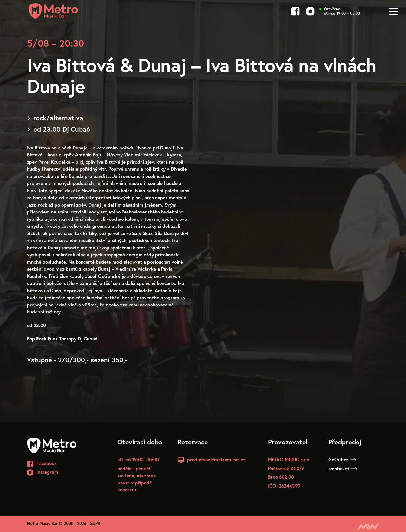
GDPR (95, 524)
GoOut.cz (342, 459)
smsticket (343, 468)
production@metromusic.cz (216, 459)
